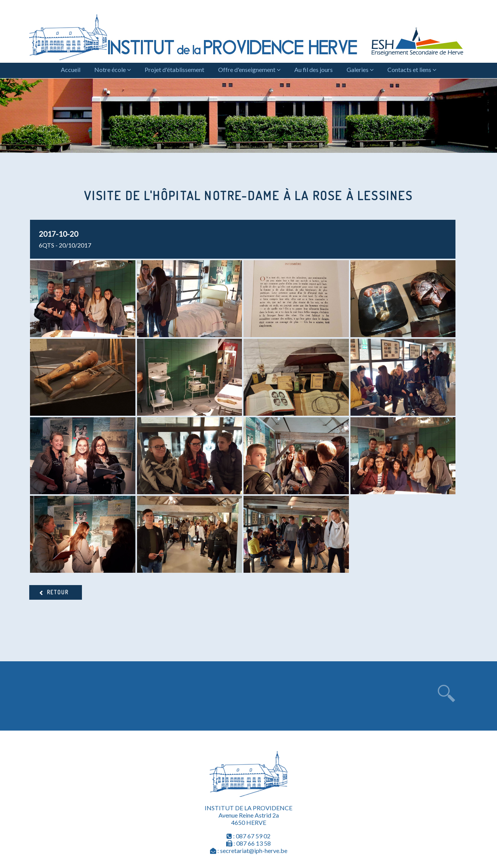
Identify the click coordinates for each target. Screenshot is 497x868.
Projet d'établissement (174, 69)
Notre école (113, 69)
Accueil (71, 69)
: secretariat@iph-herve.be (249, 850)
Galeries (360, 69)
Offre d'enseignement (249, 69)
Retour (58, 592)
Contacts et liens (412, 69)
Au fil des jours (314, 69)
